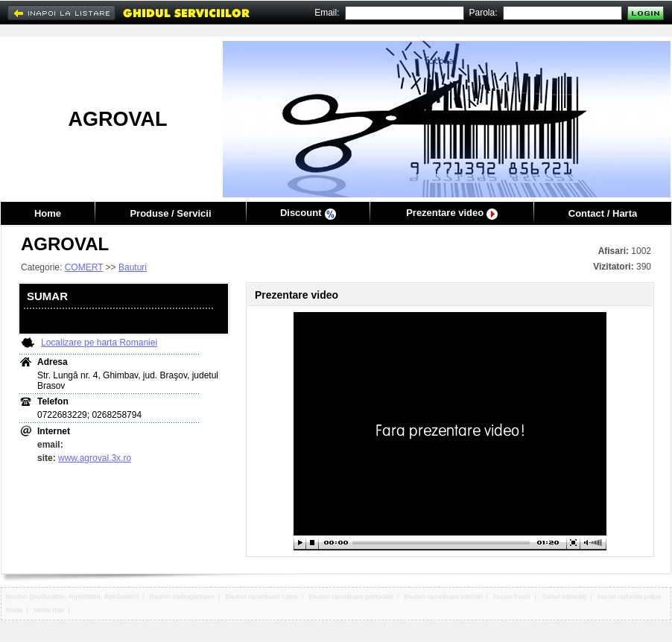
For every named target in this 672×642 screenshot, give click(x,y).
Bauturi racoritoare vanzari (443, 597)
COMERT (84, 267)
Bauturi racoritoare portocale (351, 597)
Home (48, 213)
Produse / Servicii (170, 213)
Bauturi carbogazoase (182, 597)
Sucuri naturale (564, 597)
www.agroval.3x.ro (95, 458)
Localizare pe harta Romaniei (99, 343)
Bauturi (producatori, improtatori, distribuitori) (72, 597)
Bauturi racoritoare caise (261, 597)
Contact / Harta (603, 213)
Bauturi (133, 267)
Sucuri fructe (512, 597)
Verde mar (49, 610)
